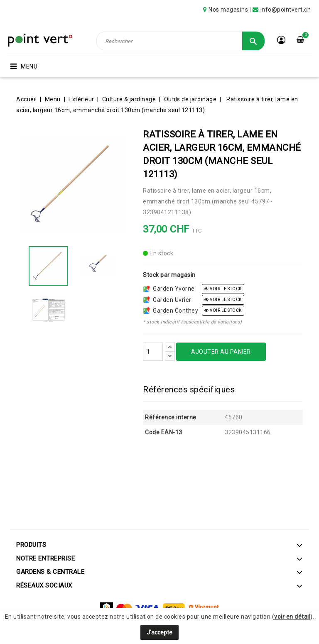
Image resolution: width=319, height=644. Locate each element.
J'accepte (159, 632)
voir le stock (223, 289)
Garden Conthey (171, 311)
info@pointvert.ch (286, 10)
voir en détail (292, 617)
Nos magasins (228, 10)
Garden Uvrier (167, 300)
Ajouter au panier (221, 352)
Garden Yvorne (169, 289)
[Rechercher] (180, 41)
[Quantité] (153, 352)
